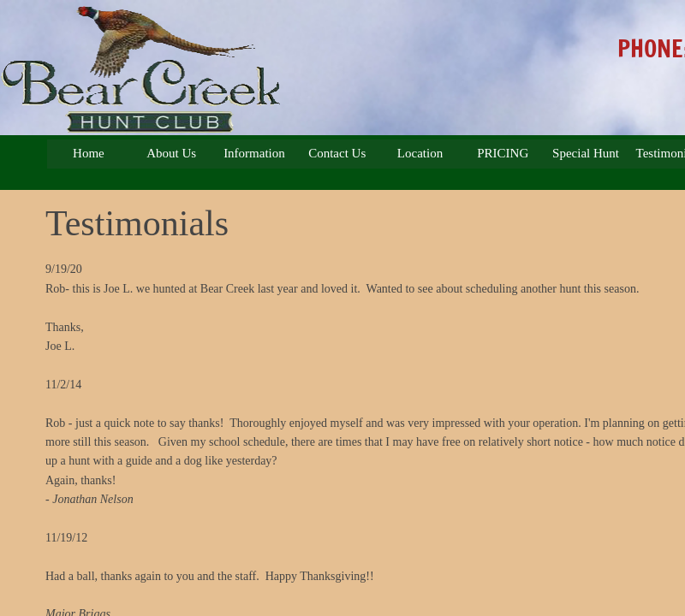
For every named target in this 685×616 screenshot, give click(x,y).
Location (420, 153)
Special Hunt (586, 153)
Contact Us (337, 153)
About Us (171, 153)
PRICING (503, 153)
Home (89, 153)
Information (254, 153)
